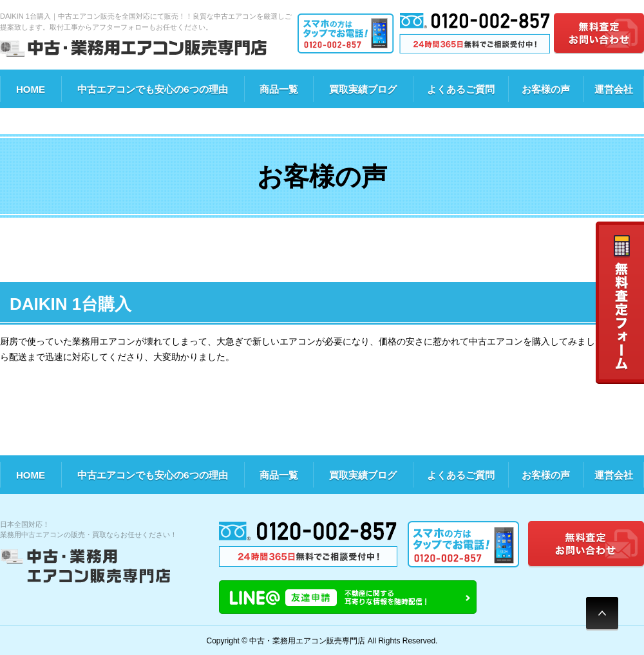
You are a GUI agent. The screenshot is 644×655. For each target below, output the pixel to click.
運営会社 (614, 89)
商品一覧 (279, 89)
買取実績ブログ (363, 89)
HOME (31, 89)
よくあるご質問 (461, 89)
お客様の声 (546, 89)
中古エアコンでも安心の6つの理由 (152, 89)
